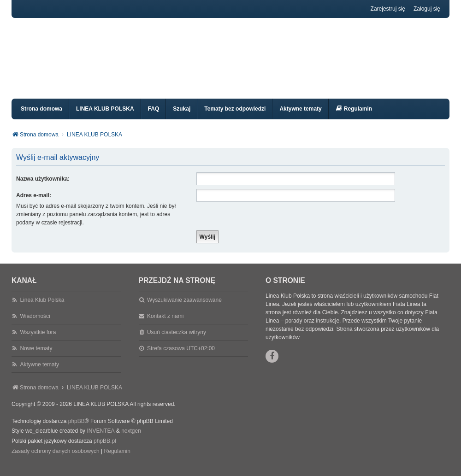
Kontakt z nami (165, 324)
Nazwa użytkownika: (43, 187)
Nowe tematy (36, 357)
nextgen (131, 439)
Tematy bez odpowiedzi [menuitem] (235, 117)
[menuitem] (354, 117)
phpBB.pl (105, 449)
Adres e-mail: (34, 204)
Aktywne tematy (39, 373)
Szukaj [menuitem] (182, 117)
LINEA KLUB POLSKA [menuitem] (105, 117)
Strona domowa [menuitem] (41, 117)
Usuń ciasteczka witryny (177, 341)
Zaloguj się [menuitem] (427, 9)
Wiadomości (35, 324)
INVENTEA (100, 439)
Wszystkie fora (38, 341)
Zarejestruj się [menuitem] (388, 9)
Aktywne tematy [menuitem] (300, 117)
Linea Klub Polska (42, 308)
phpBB (77, 429)
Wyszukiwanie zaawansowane (184, 308)
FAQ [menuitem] (154, 117)
